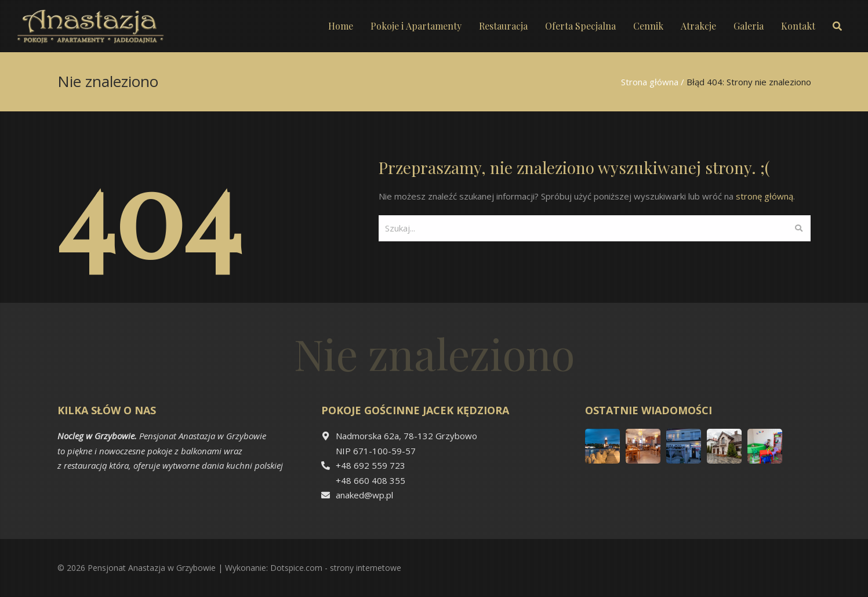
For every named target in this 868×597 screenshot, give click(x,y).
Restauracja (503, 26)
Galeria (749, 26)
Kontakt (798, 26)
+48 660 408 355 (371, 480)
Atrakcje (698, 26)
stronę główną (765, 196)
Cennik (648, 26)
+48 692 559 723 (371, 465)
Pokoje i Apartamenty (416, 26)
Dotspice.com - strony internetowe (336, 568)
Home (341, 26)
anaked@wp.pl (364, 495)
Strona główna (650, 82)
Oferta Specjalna (580, 26)
